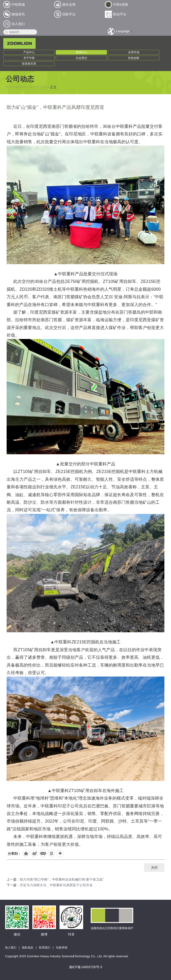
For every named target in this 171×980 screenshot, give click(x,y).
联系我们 (45, 948)
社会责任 (81, 58)
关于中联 (29, 58)
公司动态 (40, 87)
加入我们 (11, 948)
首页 (9, 87)
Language (123, 31)
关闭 (154, 868)
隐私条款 (28, 948)
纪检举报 (62, 948)
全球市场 (134, 52)
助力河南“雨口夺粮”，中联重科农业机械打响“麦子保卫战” (62, 879)
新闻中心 (81, 52)
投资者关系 (29, 64)
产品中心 (29, 52)
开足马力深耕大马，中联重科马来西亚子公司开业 (56, 885)
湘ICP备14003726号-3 (85, 967)
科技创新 (134, 58)
